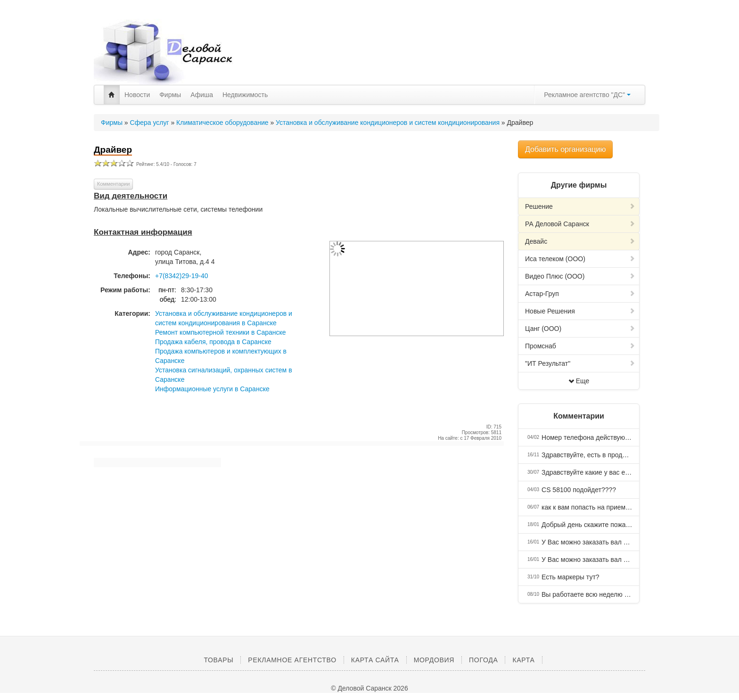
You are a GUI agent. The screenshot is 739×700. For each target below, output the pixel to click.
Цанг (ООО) (580, 329)
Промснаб (580, 346)
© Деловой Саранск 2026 (369, 688)
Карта (523, 660)
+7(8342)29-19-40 (181, 276)
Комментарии (113, 184)
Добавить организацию (565, 149)
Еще (579, 381)
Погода (483, 660)
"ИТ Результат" (580, 363)
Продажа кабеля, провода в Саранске (213, 342)
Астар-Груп (580, 294)
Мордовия (434, 660)
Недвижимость (245, 95)
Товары (218, 660)
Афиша (202, 95)
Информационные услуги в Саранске (212, 389)
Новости (137, 95)
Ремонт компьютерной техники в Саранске (221, 332)
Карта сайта (375, 660)
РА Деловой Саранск (580, 224)
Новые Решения (580, 311)
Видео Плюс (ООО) (580, 276)
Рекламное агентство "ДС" (587, 95)
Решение (580, 206)
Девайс (580, 241)
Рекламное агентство (292, 660)
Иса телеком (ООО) (580, 259)
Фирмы (170, 95)
